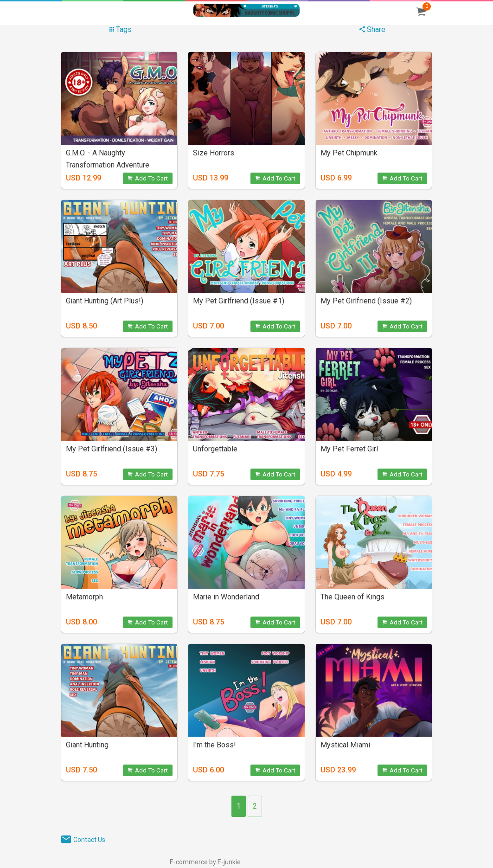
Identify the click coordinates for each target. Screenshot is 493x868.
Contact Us (89, 840)
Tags (121, 29)
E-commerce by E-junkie (205, 862)
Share (372, 29)
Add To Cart (148, 178)
